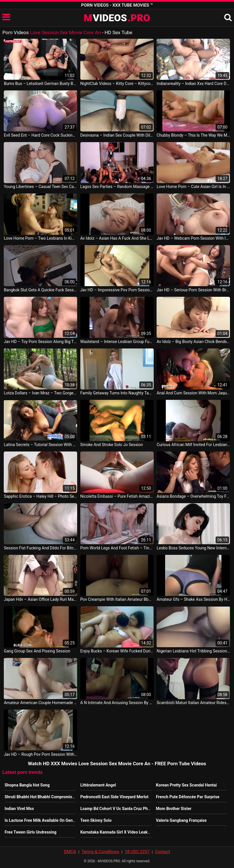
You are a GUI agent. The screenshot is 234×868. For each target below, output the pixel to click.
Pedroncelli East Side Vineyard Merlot (114, 797)
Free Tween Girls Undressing (31, 832)
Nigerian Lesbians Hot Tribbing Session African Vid (193, 651)
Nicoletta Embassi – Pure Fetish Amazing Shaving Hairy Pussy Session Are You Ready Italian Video (117, 496)
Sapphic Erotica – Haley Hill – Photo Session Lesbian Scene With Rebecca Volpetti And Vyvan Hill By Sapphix (40, 496)
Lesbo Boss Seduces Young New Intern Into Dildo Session (193, 548)
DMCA (70, 852)
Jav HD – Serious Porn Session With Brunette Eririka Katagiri (193, 290)
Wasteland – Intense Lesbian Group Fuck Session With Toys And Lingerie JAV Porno (117, 342)
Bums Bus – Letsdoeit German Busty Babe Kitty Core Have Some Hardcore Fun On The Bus (40, 84)
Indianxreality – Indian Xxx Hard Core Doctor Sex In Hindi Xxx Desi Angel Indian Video (193, 84)
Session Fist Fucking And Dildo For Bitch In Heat (40, 548)
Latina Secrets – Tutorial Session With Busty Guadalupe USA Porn (40, 445)
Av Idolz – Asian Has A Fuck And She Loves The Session (117, 238)
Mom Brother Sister (174, 809)
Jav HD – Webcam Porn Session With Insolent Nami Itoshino (193, 238)
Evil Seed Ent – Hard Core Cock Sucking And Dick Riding (40, 135)
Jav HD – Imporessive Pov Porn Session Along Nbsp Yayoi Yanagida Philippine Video (117, 290)
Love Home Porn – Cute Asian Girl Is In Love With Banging (193, 187)
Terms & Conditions (100, 852)
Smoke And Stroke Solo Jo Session (112, 445)
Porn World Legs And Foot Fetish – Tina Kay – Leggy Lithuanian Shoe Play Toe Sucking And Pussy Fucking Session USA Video (117, 548)
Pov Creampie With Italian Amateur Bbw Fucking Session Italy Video (117, 599)
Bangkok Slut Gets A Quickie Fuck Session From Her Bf (40, 290)
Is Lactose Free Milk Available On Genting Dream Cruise (55, 820)
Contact (162, 852)
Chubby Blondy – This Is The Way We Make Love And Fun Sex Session (193, 135)
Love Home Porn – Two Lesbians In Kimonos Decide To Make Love (40, 238)
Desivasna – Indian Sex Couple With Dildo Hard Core (117, 135)
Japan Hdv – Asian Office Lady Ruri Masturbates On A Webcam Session (40, 599)
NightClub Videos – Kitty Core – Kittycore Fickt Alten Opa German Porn (117, 84)
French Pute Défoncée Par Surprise (188, 797)
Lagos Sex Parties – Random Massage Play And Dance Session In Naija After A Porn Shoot (117, 187)
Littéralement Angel (98, 785)
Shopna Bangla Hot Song (27, 785)
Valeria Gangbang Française (181, 820)
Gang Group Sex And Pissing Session (37, 651)
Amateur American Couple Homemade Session (40, 703)
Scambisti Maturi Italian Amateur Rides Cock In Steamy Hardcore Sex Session (193, 703)
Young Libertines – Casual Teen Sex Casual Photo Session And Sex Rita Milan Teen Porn (40, 187)
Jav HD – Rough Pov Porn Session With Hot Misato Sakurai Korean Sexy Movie (40, 754)
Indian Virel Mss (19, 809)
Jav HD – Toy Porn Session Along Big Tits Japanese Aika (40, 342)
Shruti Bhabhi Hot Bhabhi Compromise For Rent (48, 797)
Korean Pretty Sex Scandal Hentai (186, 785)
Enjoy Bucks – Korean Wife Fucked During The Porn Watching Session (117, 651)
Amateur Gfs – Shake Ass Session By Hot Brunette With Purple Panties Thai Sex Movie (193, 599)
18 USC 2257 (137, 852)
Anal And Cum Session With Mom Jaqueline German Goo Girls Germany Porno (193, 393)
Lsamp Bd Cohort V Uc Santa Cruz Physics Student (126, 809)
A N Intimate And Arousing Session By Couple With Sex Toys (117, 703)
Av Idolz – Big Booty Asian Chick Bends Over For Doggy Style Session (193, 342)
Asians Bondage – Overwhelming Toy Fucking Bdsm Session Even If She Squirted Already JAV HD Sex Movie (193, 496)
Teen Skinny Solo (96, 820)
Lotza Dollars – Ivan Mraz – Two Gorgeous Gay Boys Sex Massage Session (40, 393)
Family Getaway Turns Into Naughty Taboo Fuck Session (117, 393)
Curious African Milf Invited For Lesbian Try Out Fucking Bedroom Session (193, 445)
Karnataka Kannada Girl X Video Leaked (116, 832)
